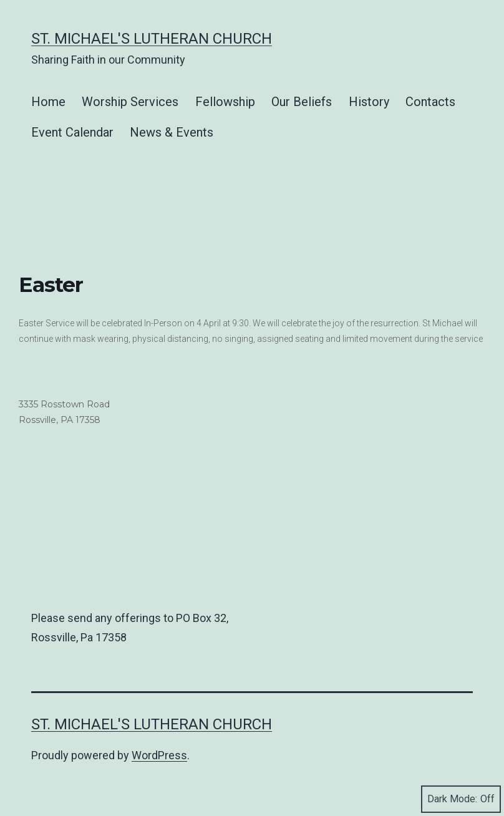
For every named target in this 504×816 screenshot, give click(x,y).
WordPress (159, 755)
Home (48, 102)
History (369, 102)
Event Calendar (72, 132)
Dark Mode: (461, 799)
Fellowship (225, 102)
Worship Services (130, 102)
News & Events (172, 132)
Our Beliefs (302, 102)
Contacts (430, 102)
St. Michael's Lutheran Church (152, 39)
